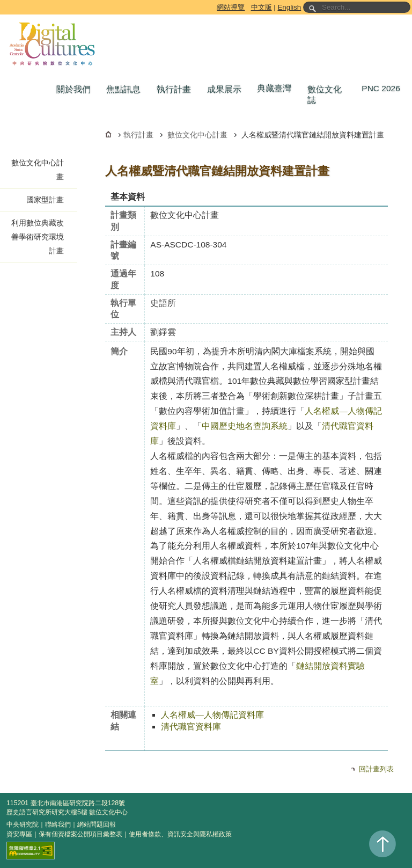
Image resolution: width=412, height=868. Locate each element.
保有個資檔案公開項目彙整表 (80, 834)
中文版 (262, 7)
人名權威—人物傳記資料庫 (212, 715)
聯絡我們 (58, 825)
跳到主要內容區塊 (2, 2)
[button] (76, 90)
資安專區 (19, 834)
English (289, 7)
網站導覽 (231, 7)
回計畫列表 (376, 769)
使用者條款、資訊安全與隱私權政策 (180, 834)
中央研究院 (23, 825)
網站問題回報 (97, 825)
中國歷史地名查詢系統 (245, 426)
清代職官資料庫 (191, 727)
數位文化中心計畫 (197, 135)
